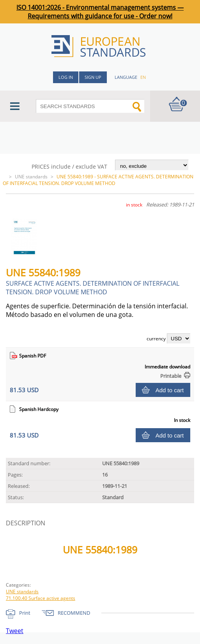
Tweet (15, 631)
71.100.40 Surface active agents (41, 598)
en (143, 77)
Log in (66, 77)
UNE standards (31, 177)
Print (25, 613)
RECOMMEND (74, 613)
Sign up (93, 77)
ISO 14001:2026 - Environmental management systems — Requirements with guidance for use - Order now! (100, 12)
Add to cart (170, 390)
